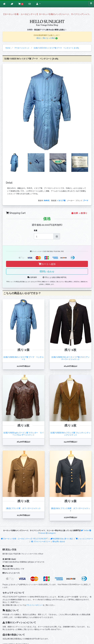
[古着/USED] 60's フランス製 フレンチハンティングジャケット (70, 434)
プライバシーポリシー (41, 541)
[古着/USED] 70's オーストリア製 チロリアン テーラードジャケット (71, 358)
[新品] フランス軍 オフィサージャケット (24, 508)
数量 (36, 230)
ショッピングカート (84, 539)
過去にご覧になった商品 (47, 38)
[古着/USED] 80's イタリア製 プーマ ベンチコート (23, 358)
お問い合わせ (59, 541)
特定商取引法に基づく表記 (62, 539)
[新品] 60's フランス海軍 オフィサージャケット (70, 509)
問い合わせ (47, 271)
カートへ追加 (47, 264)
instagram (51, 533)
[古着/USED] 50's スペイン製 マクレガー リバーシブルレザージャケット (23, 434)
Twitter (85, 530)
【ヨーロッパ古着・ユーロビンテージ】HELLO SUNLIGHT (24, 539)
